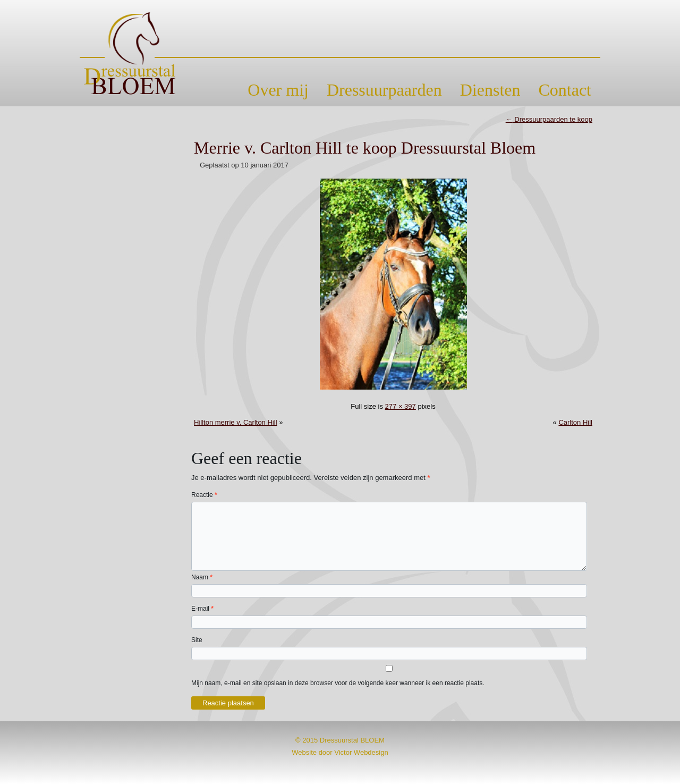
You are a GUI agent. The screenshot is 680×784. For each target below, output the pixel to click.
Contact (565, 90)
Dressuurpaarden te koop (549, 119)
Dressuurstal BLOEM (352, 740)
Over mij (278, 90)
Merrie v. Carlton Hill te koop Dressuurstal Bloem (365, 148)
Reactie (204, 495)
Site (197, 640)
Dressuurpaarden (384, 90)
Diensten (490, 90)
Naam (202, 577)
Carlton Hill (575, 422)
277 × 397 (401, 406)
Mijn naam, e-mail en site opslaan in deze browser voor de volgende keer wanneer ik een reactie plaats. (338, 683)
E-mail (202, 609)
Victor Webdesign (361, 752)
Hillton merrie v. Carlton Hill (236, 422)
